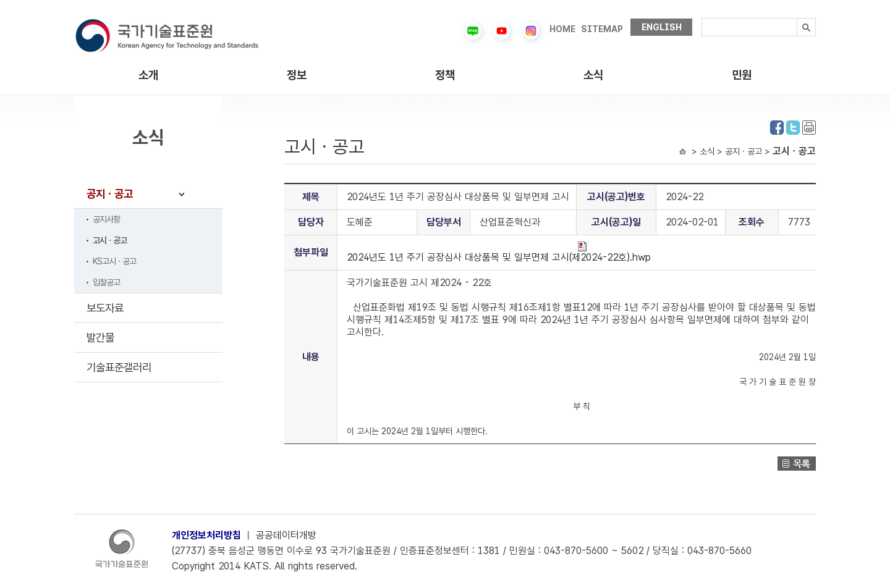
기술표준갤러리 (119, 367)
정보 (297, 75)
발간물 (100, 338)
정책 (445, 75)
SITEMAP (602, 29)
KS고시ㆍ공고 (114, 261)
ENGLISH (662, 27)
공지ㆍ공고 (110, 194)
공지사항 (106, 219)
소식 (593, 75)
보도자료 (105, 308)
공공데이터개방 (286, 535)
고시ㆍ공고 (110, 240)
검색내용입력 (702, 18)
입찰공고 (106, 282)
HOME (562, 29)
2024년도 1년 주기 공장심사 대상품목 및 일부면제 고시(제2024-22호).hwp (499, 252)
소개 (148, 75)
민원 (742, 75)
